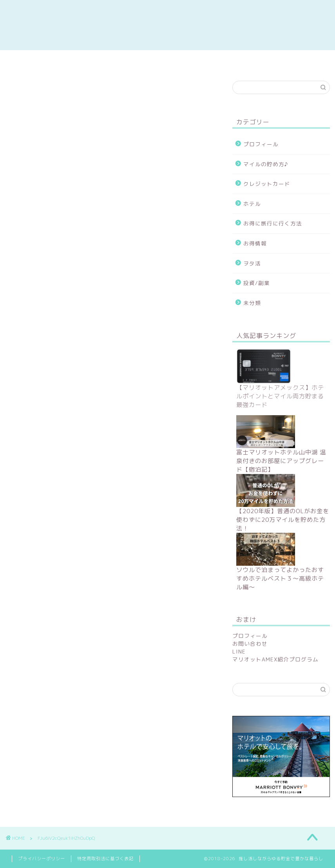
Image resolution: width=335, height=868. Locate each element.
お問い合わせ (250, 644)
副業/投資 (102, 60)
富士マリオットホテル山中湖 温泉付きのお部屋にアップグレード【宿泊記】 (281, 461)
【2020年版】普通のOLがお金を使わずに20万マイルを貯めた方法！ (283, 520)
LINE (239, 651)
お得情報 (255, 243)
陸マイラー (165, 60)
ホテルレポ (227, 60)
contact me (292, 60)
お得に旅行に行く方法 (273, 223)
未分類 (252, 303)
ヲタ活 (252, 263)
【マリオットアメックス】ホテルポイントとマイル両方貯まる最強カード (280, 396)
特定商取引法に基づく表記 (105, 859)
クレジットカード (267, 184)
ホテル (252, 204)
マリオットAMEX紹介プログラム (275, 659)
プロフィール (261, 144)
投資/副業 (257, 283)
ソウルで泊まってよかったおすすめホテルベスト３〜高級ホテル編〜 (280, 578)
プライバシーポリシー (42, 859)
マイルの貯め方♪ (266, 164)
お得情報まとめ (39, 60)
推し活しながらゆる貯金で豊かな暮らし (168, 25)
